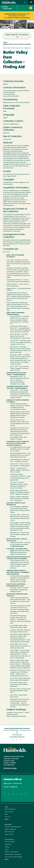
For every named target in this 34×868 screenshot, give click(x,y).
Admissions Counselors (13, 783)
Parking (7, 847)
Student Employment (10, 829)
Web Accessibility (10, 809)
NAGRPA (7, 819)
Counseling (8, 844)
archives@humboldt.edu (17, 737)
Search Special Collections (17, 36)
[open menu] (31, 2)
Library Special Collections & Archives (17, 44)
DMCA (6, 814)
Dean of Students (10, 842)
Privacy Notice (9, 812)
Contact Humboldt (11, 787)
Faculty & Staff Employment (13, 827)
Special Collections (7, 8)
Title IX (7, 817)
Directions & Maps (10, 768)
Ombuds (7, 859)
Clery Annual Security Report (13, 857)
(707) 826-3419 (17, 735)
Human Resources (9, 832)
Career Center (9, 834)
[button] (25, 2)
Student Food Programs (11, 852)
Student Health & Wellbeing (13, 854)
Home (5, 43)
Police (7, 849)
